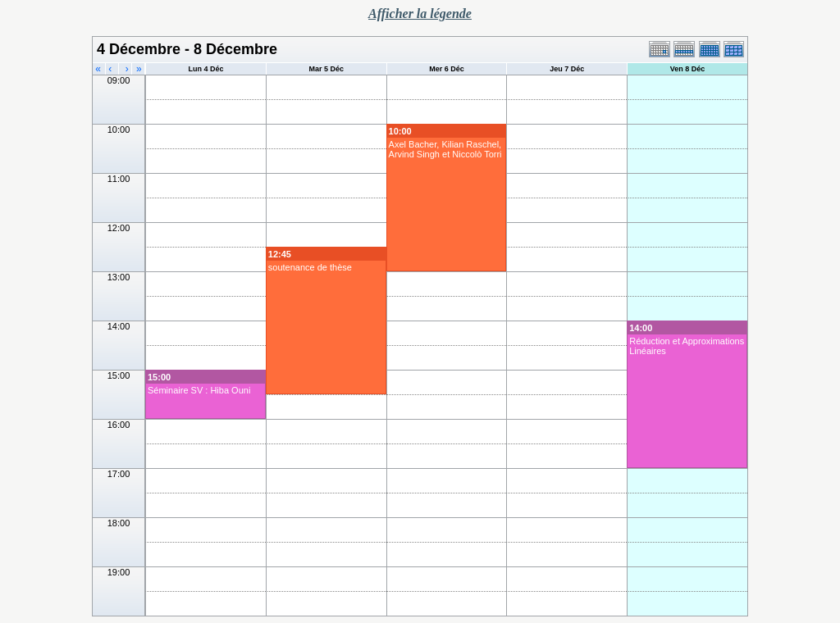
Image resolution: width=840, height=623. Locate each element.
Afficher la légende (420, 14)
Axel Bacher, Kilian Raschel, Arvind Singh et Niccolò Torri (445, 149)
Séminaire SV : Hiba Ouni (199, 390)
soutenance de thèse (310, 267)
